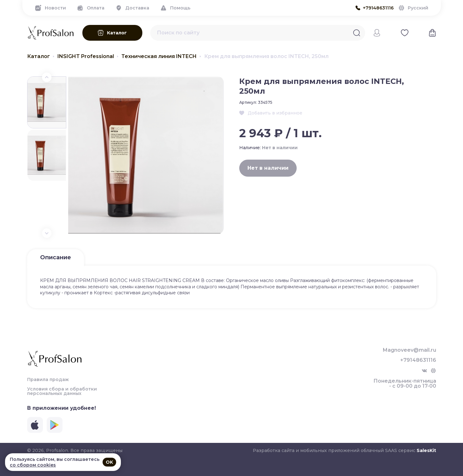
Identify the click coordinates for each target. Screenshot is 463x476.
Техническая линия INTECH (159, 56)
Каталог (39, 56)
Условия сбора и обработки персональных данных (62, 391)
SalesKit (426, 450)
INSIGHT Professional (86, 56)
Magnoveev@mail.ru (410, 350)
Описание (56, 257)
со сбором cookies (33, 465)
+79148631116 (418, 360)
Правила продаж (48, 379)
